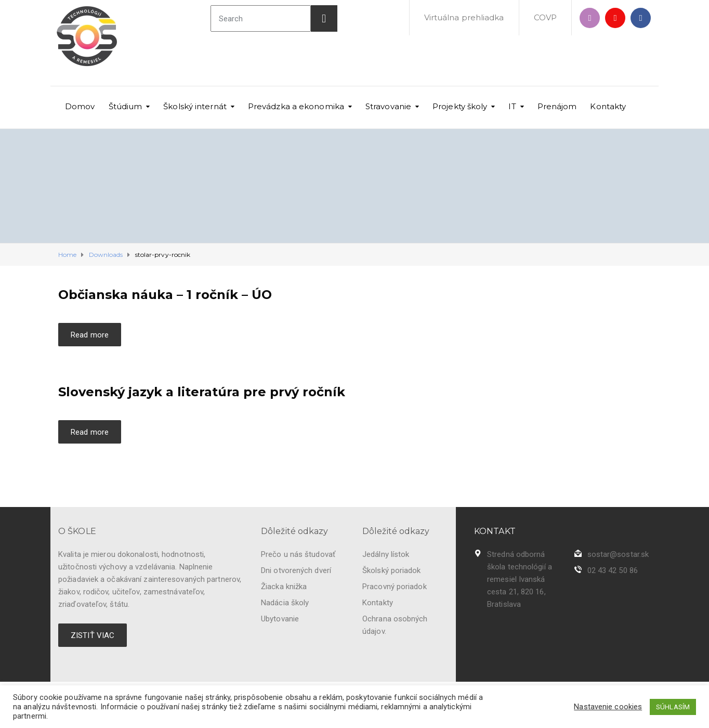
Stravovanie (388, 106)
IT (512, 106)
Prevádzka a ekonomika (296, 106)
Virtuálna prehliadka (464, 17)
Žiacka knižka (284, 587)
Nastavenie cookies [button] (608, 707)
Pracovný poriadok (395, 587)
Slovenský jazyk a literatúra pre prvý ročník (202, 392)
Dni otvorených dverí (296, 570)
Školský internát (195, 106)
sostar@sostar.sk (618, 554)
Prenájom (557, 106)
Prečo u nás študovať (298, 554)
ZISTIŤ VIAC (93, 635)
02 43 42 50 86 (613, 570)
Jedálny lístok (386, 554)
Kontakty (608, 106)
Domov (80, 106)
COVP (545, 17)
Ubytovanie (280, 619)
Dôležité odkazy (295, 531)
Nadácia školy (285, 603)
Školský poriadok (392, 570)
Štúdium (126, 106)
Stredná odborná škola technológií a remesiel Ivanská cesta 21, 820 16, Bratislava (520, 579)
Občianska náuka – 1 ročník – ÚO (165, 295)
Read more (90, 335)
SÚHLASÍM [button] (673, 707)
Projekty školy (460, 106)
